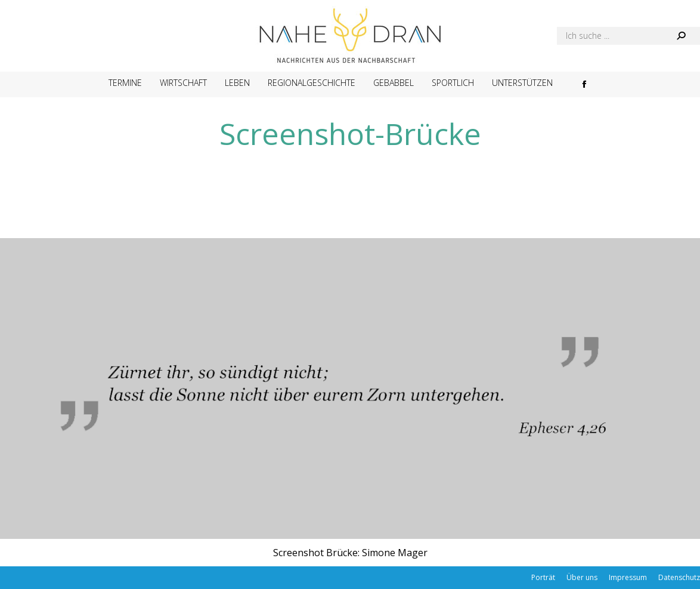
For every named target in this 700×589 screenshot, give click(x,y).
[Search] (628, 36)
